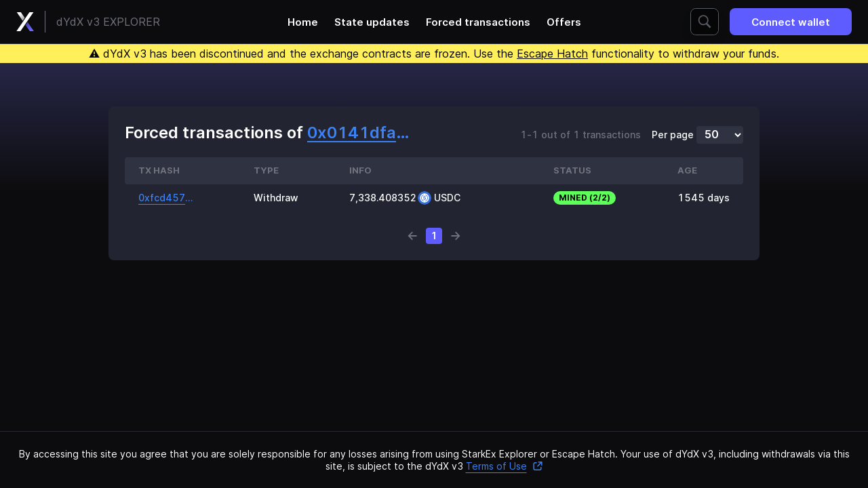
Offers (564, 22)
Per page (673, 135)
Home (303, 22)
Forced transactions (478, 22)
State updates (372, 22)
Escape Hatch (552, 54)
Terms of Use (505, 466)
